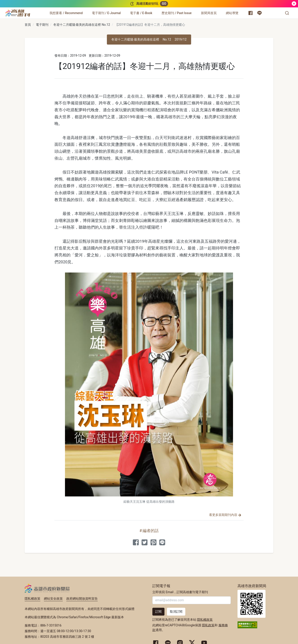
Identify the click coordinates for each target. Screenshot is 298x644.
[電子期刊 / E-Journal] (106, 13)
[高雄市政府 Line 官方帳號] (259, 13)
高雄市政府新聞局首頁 (252, 604)
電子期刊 (42, 25)
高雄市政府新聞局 (47, 588)
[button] (287, 13)
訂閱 (158, 612)
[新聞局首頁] (209, 13)
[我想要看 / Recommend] (66, 13)
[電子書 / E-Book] (141, 13)
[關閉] (294, 4)
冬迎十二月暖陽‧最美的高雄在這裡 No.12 (82, 25)
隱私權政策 (32, 599)
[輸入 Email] (192, 600)
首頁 (28, 25)
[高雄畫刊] (18, 13)
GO (164, 4)
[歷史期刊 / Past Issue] (177, 13)
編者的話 (151, 531)
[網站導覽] (232, 13)
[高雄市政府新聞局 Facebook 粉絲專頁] (250, 13)
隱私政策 (208, 625)
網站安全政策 (53, 599)
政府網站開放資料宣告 (82, 599)
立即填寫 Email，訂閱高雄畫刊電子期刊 (180, 592)
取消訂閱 (176, 612)
